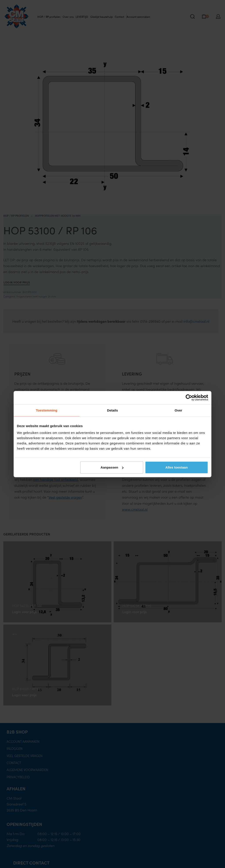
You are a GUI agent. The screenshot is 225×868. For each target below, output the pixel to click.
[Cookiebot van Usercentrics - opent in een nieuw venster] (189, 397)
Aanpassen (112, 467)
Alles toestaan (177, 467)
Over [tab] (179, 410)
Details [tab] (112, 410)
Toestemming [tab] (47, 410)
